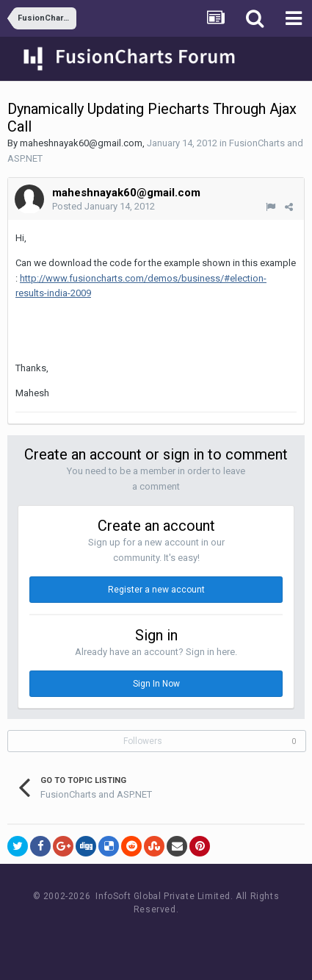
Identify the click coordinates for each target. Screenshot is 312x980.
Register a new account (156, 590)
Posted (104, 206)
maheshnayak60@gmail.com (81, 143)
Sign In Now (156, 684)
